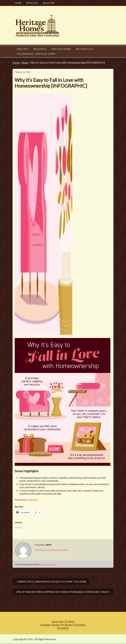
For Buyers (66, 625)
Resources (40, 49)
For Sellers (80, 625)
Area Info (23, 49)
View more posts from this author (52, 550)
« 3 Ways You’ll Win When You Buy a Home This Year (51, 582)
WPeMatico (32, 500)
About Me (49, 3)
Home (18, 3)
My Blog (70, 621)
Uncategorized (47, 564)
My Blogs (32, 3)
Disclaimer (63, 628)
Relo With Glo (85, 49)
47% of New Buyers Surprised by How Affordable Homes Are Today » (63, 592)
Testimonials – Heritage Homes (36, 54)
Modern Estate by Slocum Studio (95, 639)
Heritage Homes (61, 49)
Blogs (25, 62)
